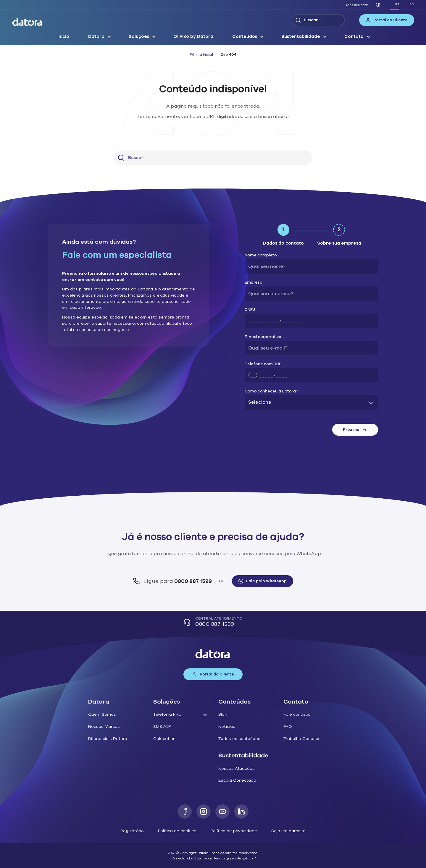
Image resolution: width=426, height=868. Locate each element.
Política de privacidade (234, 831)
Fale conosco (297, 714)
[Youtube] (222, 812)
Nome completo (261, 255)
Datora (96, 36)
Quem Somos (102, 714)
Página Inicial (201, 54)
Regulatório (132, 831)
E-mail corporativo (263, 337)
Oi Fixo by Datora (193, 36)
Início (63, 36)
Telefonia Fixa (167, 714)
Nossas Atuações (237, 768)
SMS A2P (162, 726)
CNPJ (250, 310)
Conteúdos (245, 36)
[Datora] (28, 22)
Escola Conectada (237, 780)
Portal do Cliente (387, 20)
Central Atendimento (213, 622)
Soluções (139, 36)
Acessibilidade (357, 5)
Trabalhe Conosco (302, 739)
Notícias (227, 726)
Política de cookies (177, 831)
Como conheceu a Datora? (271, 391)
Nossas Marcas (104, 726)
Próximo (355, 430)
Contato (354, 36)
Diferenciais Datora (108, 739)
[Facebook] (185, 812)
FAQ (288, 726)
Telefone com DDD (263, 364)
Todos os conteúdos (239, 739)
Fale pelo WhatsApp (263, 581)
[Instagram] (204, 812)
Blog (223, 714)
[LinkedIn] (241, 812)
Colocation (164, 739)
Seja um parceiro (288, 831)
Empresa (254, 283)
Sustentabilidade (301, 36)
